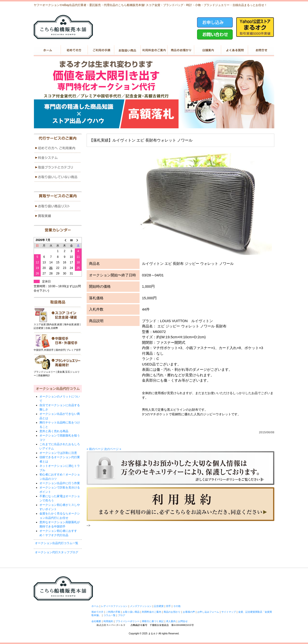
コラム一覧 (109, 615)
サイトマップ (229, 612)
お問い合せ (261, 50)
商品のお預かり (181, 50)
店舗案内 (207, 50)
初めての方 (74, 50)
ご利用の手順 (100, 50)
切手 (168, 606)
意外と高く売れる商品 (54, 431)
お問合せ (183, 621)
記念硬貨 (159, 606)
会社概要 (96, 621)
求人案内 (171, 621)
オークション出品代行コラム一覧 (57, 543)
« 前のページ (95, 449)
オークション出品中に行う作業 (60, 483)
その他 (177, 606)
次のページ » (113, 449)
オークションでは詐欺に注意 (58, 453)
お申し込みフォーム (208, 612)
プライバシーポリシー (128, 621)
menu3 (58, 167)
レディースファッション (114, 606)
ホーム (47, 50)
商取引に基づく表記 (153, 621)
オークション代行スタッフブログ (57, 552)
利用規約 (108, 621)
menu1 (58, 148)
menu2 (58, 158)
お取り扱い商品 (127, 50)
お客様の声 (189, 612)
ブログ (122, 615)
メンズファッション (141, 606)
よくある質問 (234, 50)
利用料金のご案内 (154, 50)
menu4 (58, 177)
